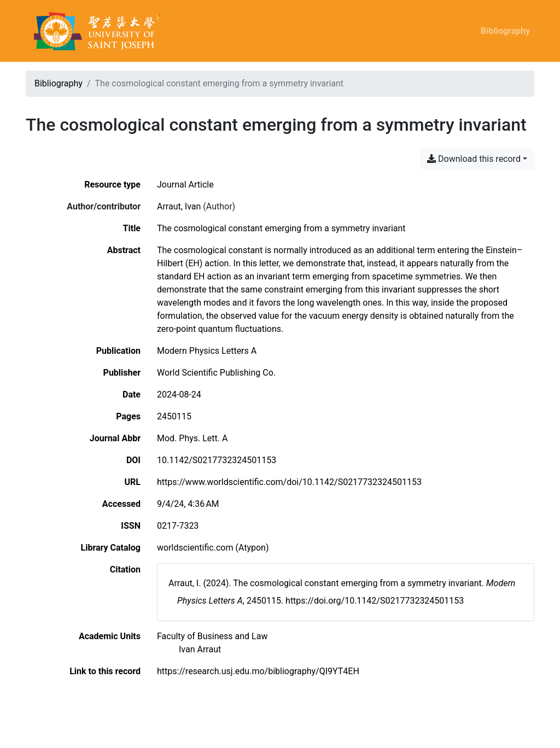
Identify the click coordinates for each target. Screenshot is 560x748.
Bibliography (505, 31)
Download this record (474, 159)
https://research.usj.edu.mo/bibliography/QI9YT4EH (258, 671)
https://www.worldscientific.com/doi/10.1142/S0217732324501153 (289, 482)
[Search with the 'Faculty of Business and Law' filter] (212, 636)
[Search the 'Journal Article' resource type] (185, 185)
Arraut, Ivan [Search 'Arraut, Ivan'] (179, 206)
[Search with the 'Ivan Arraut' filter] (200, 649)
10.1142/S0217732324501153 (217, 460)
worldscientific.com (195, 548)
